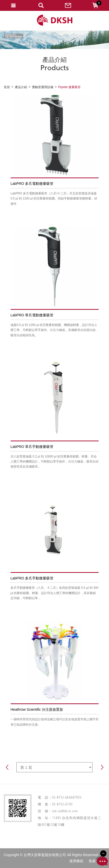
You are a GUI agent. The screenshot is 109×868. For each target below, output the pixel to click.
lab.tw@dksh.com (65, 811)
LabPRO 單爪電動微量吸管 (32, 315)
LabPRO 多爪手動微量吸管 (32, 578)
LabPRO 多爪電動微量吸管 (32, 184)
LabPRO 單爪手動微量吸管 (32, 447)
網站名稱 (55, 20)
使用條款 (76, 861)
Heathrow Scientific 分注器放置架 (37, 709)
